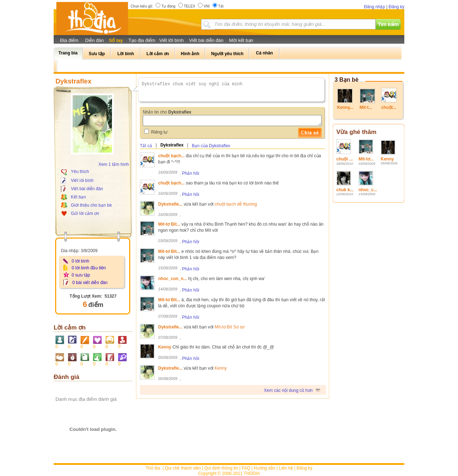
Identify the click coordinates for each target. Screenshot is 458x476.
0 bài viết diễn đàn (90, 283)
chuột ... (345, 159)
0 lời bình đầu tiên (89, 268)
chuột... (389, 107)
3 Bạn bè (347, 80)
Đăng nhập (374, 7)
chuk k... (345, 190)
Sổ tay (116, 40)
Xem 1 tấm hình (114, 164)
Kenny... (345, 107)
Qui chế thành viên (183, 468)
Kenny (387, 159)
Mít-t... (366, 107)
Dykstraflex (172, 145)
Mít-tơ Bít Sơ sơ (230, 327)
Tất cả (146, 146)
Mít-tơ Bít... (169, 224)
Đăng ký (396, 7)
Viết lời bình (171, 40)
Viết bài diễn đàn (206, 40)
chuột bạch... (171, 156)
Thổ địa (153, 468)
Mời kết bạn (241, 40)
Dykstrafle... (170, 204)
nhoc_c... (368, 190)
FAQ (246, 468)
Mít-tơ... (366, 159)
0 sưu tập (81, 275)
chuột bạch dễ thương (236, 204)
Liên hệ (286, 468)
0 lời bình (80, 261)
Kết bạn (78, 197)
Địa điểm (69, 40)
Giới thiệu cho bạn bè (91, 205)
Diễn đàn (94, 40)
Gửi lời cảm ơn (85, 213)
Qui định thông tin (221, 468)
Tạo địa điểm (142, 40)
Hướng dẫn (265, 468)
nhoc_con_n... (173, 279)
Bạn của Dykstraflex (211, 146)
